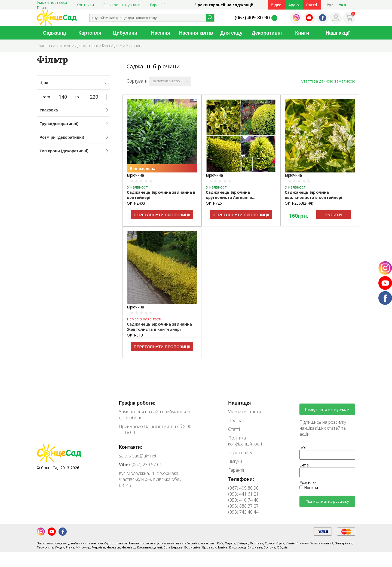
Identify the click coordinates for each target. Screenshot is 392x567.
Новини (309, 488)
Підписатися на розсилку (327, 501)
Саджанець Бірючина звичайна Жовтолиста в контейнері (159, 327)
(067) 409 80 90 (243, 488)
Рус (330, 5)
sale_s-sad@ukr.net (138, 456)
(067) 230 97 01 (140, 465)
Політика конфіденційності (245, 441)
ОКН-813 (135, 335)
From (57, 97)
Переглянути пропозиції (162, 215)
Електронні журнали (122, 5)
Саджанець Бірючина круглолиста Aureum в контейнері (229, 195)
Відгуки (235, 461)
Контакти (85, 5)
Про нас (44, 7)
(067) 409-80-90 (252, 17)
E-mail (305, 465)
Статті (311, 5)
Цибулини (125, 33)
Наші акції (338, 33)
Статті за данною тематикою (328, 81)
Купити (333, 215)
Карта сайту (240, 453)
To (90, 97)
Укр (342, 5)
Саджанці (55, 33)
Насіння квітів (196, 33)
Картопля (90, 33)
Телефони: (241, 479)
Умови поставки (244, 412)
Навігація (239, 403)
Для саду (231, 33)
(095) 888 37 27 (243, 506)
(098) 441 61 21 (243, 494)
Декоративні (267, 33)
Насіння (161, 33)
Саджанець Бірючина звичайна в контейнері (161, 195)
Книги (302, 33)
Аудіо (294, 5)
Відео (276, 5)
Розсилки (308, 482)
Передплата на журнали (327, 409)
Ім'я (303, 448)
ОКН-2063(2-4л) (299, 203)
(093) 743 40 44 (243, 512)
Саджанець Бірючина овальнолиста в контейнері (313, 195)
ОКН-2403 (136, 203)
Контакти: (131, 447)
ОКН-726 (214, 203)
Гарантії (157, 5)
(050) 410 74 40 (243, 500)
